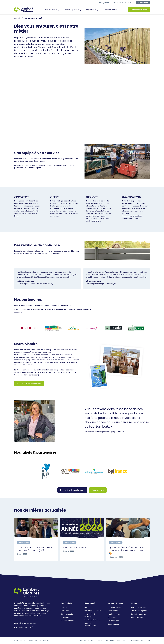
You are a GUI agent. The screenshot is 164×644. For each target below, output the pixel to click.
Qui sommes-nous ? (116, 607)
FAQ (86, 607)
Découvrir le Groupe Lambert (29, 384)
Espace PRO (143, 3)
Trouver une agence (139, 611)
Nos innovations (114, 614)
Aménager (65, 617)
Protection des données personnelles (112, 640)
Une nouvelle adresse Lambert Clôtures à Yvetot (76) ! (36, 549)
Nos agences (104, 3)
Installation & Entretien (93, 620)
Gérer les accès (67, 614)
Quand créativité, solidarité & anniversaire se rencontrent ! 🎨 (127, 550)
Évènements (24, 543)
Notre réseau (113, 611)
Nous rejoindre (98, 490)
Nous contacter (137, 617)
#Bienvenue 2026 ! (74, 547)
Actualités (112, 617)
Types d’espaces (72, 10)
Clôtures (64, 607)
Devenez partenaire (122, 3)
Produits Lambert (68, 621)
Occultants (65, 611)
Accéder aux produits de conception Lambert (132, 217)
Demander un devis (139, 10)
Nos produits (52, 10)
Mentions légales (87, 640)
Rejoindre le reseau (138, 614)
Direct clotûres (113, 624)
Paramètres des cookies (141, 640)
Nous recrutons (114, 621)
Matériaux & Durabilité (93, 611)
